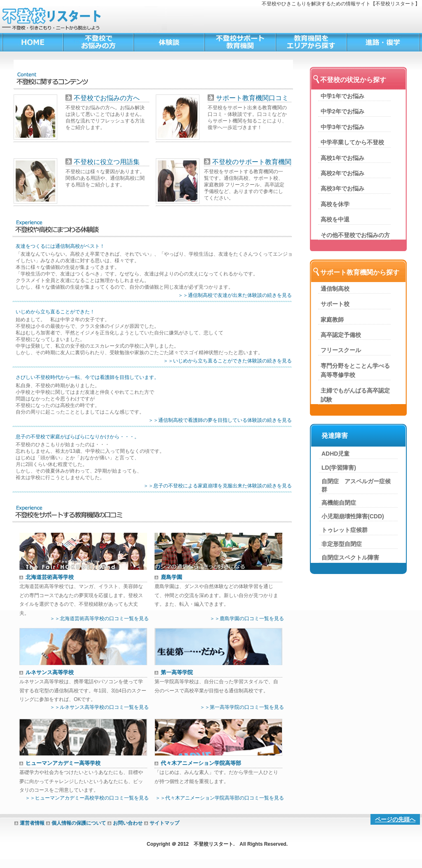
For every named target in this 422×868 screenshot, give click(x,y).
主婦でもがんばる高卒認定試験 (355, 395)
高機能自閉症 (339, 503)
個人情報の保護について (79, 823)
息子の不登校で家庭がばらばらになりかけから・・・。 (77, 437)
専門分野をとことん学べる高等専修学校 (355, 370)
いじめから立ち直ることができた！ (55, 312)
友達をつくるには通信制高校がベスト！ (60, 246)
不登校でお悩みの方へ (107, 98)
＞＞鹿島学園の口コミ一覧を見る (247, 619)
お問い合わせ (128, 823)
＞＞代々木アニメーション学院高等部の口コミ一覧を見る (220, 798)
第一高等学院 (177, 672)
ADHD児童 (335, 454)
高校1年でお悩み (342, 158)
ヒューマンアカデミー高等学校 (63, 763)
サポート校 (335, 304)
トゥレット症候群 (345, 530)
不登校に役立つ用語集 (107, 162)
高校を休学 (335, 204)
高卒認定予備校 (341, 335)
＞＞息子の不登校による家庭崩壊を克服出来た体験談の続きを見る (218, 486)
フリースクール (341, 350)
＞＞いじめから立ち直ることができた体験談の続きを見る (227, 361)
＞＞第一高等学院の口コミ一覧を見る (242, 707)
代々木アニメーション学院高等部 (201, 763)
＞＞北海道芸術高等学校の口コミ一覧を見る (99, 619)
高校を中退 (335, 219)
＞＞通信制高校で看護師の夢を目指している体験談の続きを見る (220, 420)
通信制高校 (335, 289)
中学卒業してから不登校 (352, 142)
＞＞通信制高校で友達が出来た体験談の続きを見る (235, 295)
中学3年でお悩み (342, 127)
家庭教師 (332, 320)
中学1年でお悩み (342, 96)
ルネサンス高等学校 (50, 672)
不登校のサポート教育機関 (252, 162)
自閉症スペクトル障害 (350, 557)
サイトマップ (164, 823)
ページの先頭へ (395, 819)
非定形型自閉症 (342, 544)
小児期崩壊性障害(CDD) (353, 516)
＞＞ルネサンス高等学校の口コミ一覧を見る (99, 707)
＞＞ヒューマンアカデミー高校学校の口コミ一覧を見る (87, 798)
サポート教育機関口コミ (252, 98)
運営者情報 (32, 823)
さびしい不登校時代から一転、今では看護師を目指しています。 (87, 378)
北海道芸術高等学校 (50, 577)
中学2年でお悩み (342, 111)
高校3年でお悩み (342, 188)
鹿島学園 (171, 577)
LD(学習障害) (339, 468)
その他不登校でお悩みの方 (355, 235)
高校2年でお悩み (342, 173)
